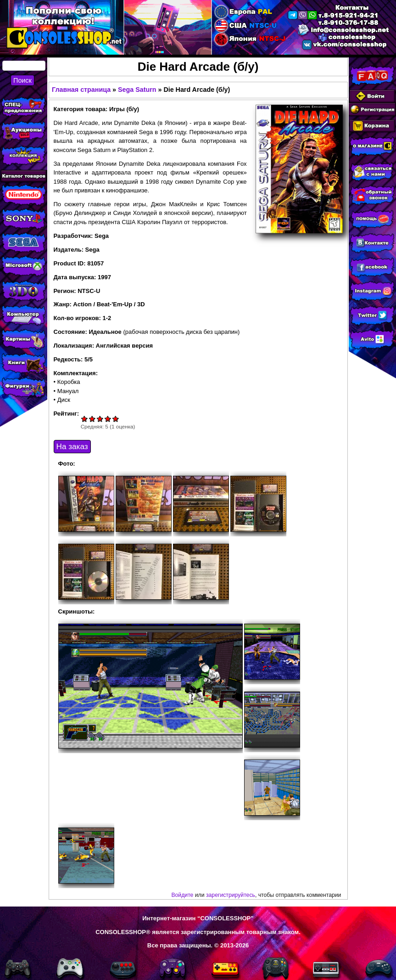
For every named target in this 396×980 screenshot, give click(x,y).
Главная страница (81, 90)
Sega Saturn (137, 90)
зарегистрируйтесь (231, 895)
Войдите (182, 895)
